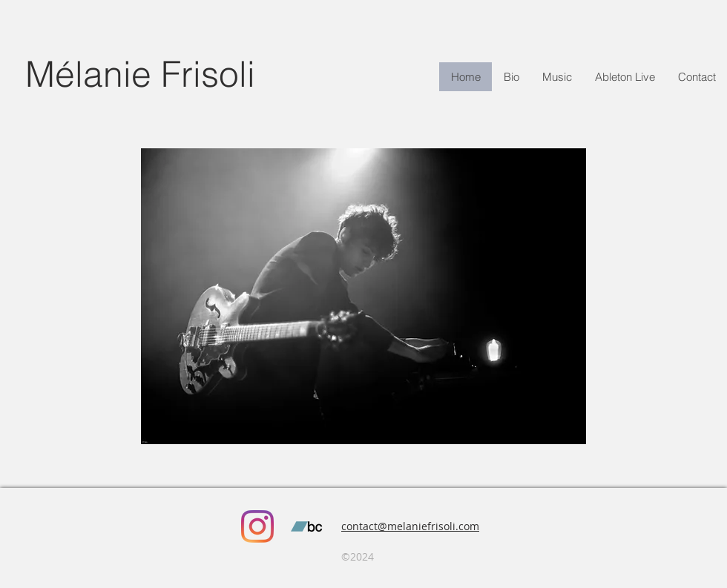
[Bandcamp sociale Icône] (306, 526)
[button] (625, 77)
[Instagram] (257, 526)
